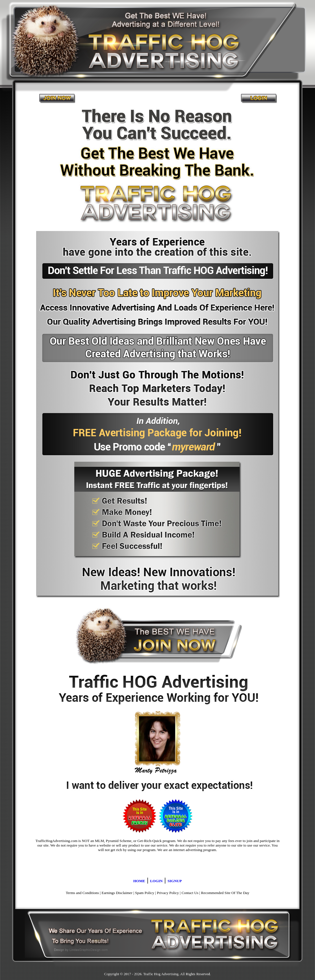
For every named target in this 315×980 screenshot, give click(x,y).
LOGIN (156, 881)
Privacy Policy (168, 893)
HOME (139, 881)
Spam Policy (145, 893)
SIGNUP (175, 881)
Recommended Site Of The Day (225, 893)
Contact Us (190, 893)
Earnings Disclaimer (117, 893)
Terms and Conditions (82, 893)
